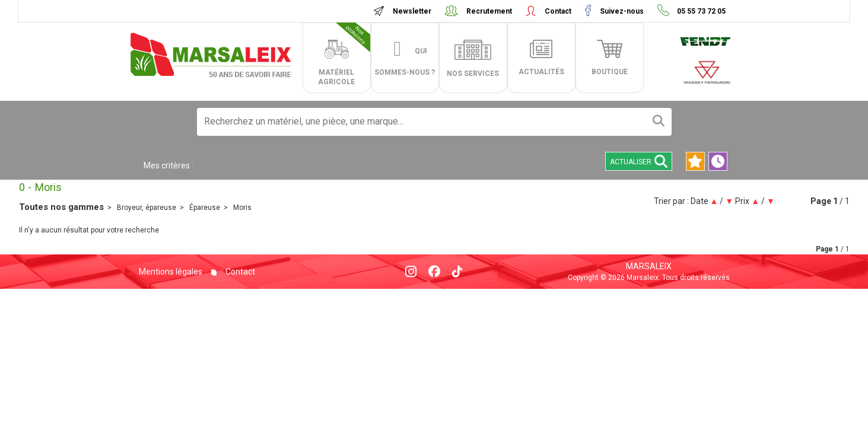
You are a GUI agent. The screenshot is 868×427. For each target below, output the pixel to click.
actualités (541, 72)
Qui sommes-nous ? (405, 62)
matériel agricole (344, 54)
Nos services (473, 74)
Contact (558, 11)
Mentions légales (171, 272)
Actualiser (639, 161)
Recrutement (489, 11)
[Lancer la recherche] (659, 122)
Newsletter (412, 11)
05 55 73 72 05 (700, 11)
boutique (610, 72)
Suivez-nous (622, 11)
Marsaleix (649, 266)
